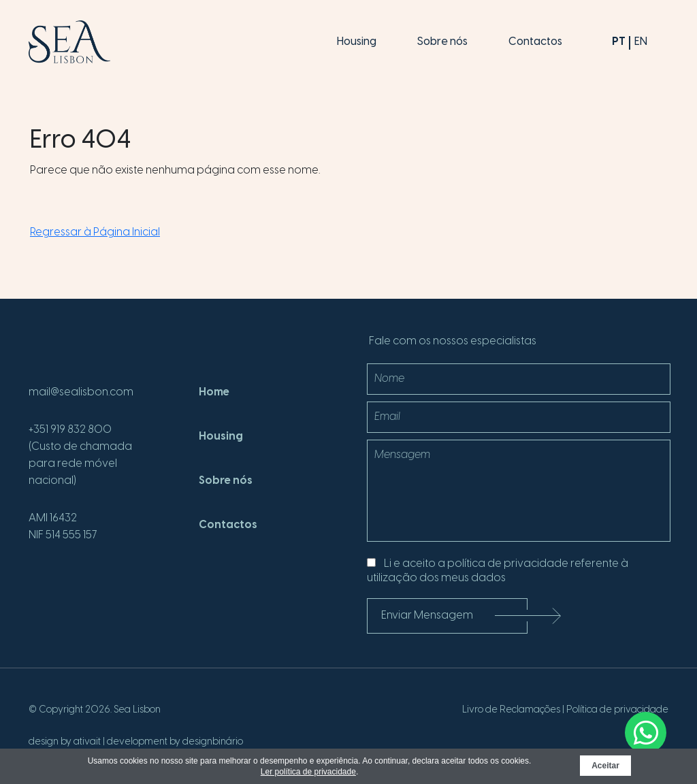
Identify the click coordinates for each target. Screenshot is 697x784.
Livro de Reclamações (511, 710)
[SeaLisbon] (69, 42)
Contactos (535, 42)
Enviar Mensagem (454, 616)
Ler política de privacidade (308, 772)
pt (619, 42)
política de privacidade (508, 564)
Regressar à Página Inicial (95, 232)
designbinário (213, 742)
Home (214, 392)
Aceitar (605, 766)
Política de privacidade (617, 710)
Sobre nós (442, 42)
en (641, 42)
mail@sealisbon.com (81, 392)
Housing (357, 42)
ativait (87, 742)
